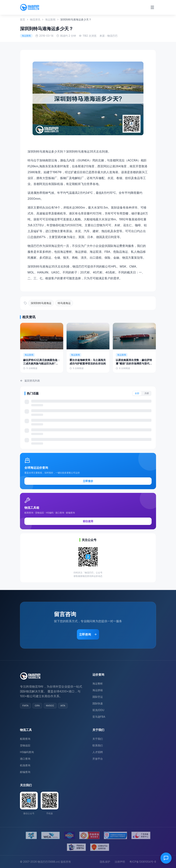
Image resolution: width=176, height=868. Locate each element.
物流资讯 (35, 19)
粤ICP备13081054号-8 (143, 862)
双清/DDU (98, 710)
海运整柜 (98, 683)
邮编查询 (25, 772)
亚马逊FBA (99, 717)
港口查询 (25, 759)
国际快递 (98, 703)
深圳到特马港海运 (41, 303)
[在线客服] (166, 858)
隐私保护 (105, 862)
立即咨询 (88, 634)
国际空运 (98, 697)
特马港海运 (64, 303)
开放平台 (98, 759)
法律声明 (120, 862)
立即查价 (88, 481)
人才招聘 (98, 752)
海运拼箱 (98, 690)
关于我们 (98, 739)
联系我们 (98, 745)
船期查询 (25, 739)
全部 (137, 393)
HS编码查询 (27, 752)
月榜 (147, 393)
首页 (23, 19)
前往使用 (88, 521)
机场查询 (25, 765)
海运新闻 (50, 19)
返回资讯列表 (30, 381)
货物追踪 (25, 745)
